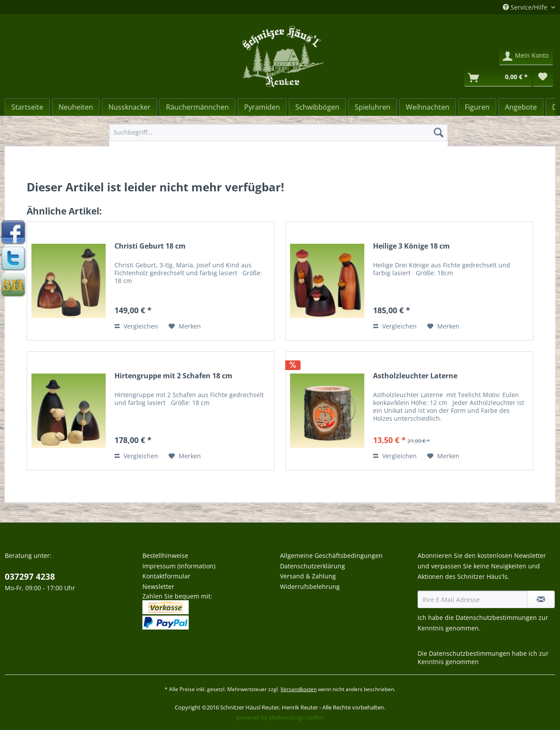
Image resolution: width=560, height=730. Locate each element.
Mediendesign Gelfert (296, 717)
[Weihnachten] (428, 107)
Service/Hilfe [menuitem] (526, 7)
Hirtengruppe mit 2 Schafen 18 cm (173, 376)
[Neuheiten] (76, 107)
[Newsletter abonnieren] (541, 599)
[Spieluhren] (373, 107)
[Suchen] (439, 132)
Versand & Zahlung (308, 576)
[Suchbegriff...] (278, 132)
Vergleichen (136, 326)
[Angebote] (521, 107)
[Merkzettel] (543, 78)
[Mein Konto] (526, 56)
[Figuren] (477, 107)
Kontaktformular (166, 576)
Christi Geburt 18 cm (150, 246)
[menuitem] (278, 137)
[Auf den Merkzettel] (185, 326)
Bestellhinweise (165, 555)
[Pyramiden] (262, 107)
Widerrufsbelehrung (310, 586)
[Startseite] (27, 107)
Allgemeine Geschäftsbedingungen (331, 555)
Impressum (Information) (179, 566)
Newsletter (158, 586)
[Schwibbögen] (317, 107)
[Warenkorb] (498, 78)
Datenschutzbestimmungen (496, 618)
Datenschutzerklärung (313, 566)
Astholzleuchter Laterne (415, 376)
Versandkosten (299, 689)
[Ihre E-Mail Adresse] (473, 599)
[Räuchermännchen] (197, 107)
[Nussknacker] (130, 107)
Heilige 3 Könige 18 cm (411, 246)
